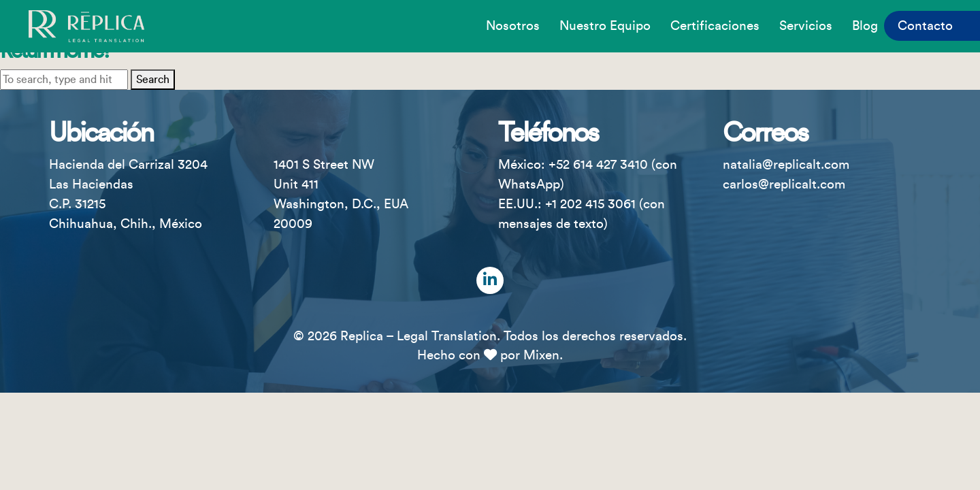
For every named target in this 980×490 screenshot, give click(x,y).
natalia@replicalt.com (786, 165)
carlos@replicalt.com (784, 184)
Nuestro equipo (605, 26)
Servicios (806, 26)
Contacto (925, 26)
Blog (865, 26)
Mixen (541, 355)
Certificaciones (715, 26)
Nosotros (513, 26)
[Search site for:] (64, 80)
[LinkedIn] (490, 280)
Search (153, 80)
